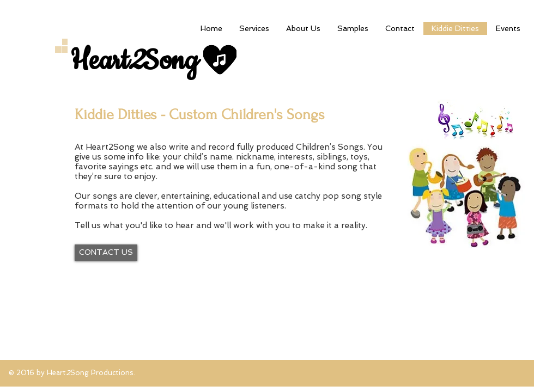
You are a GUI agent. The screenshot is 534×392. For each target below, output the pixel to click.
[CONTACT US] (106, 253)
